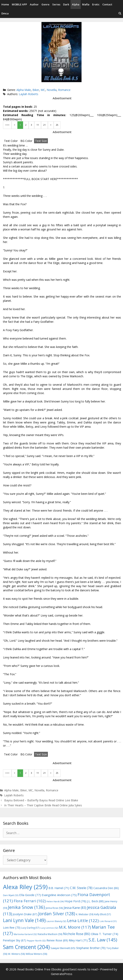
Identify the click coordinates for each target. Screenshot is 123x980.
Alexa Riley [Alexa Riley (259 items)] (25, 887)
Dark (66, 4)
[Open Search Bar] (120, 13)
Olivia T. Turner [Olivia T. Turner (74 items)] (105, 934)
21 (44, 125)
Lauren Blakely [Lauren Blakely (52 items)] (56, 921)
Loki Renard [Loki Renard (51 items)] (108, 921)
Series (56, 4)
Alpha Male (24, 90)
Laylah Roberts (29, 94)
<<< (7, 125)
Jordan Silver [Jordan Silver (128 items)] (57, 914)
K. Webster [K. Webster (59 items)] (85, 914)
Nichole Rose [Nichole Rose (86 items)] (77, 934)
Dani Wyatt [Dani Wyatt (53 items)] (11, 895)
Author (34, 4)
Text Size (41, 141)
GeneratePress (62, 974)
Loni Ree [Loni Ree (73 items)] (12, 927)
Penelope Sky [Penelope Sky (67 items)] (15, 940)
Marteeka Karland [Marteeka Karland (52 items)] (25, 934)
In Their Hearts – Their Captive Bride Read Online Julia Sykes (43, 805)
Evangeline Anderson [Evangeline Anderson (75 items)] (59, 895)
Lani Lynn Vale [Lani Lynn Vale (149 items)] (24, 920)
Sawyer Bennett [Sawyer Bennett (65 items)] (63, 948)
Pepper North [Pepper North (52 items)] (36, 941)
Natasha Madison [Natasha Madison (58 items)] (50, 934)
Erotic (96, 4)
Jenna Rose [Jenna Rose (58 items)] (54, 908)
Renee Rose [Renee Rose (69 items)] (57, 940)
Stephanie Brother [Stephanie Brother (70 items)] (91, 948)
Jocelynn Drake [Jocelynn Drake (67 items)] (25, 914)
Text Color (11, 141)
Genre (45, 4)
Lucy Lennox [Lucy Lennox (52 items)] (49, 928)
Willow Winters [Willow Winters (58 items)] (36, 954)
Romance (64, 90)
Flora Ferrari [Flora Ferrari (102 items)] (30, 901)
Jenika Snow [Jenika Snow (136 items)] (26, 907)
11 (38, 125)
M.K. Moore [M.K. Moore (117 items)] (75, 927)
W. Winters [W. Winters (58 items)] (16, 954)
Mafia (86, 4)
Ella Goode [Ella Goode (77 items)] (30, 895)
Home (5, 4)
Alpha (76, 4)
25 (57, 125)
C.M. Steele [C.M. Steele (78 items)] (81, 888)
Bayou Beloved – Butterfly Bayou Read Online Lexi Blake (41, 800)
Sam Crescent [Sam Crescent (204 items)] (26, 947)
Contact (107, 4)
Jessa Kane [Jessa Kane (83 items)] (75, 908)
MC (43, 90)
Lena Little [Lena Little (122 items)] (83, 920)
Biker (36, 90)
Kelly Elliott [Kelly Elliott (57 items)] (103, 914)
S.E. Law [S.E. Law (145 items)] (103, 940)
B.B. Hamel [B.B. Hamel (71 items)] (59, 888)
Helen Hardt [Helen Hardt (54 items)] (55, 901)
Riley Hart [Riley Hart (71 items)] (78, 940)
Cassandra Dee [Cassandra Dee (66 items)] (106, 888)
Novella (52, 90)
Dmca (5, 13)
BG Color (26, 141)
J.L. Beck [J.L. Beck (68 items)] (95, 901)
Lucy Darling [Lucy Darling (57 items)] (30, 928)
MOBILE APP (19, 4)
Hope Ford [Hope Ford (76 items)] (75, 901)
